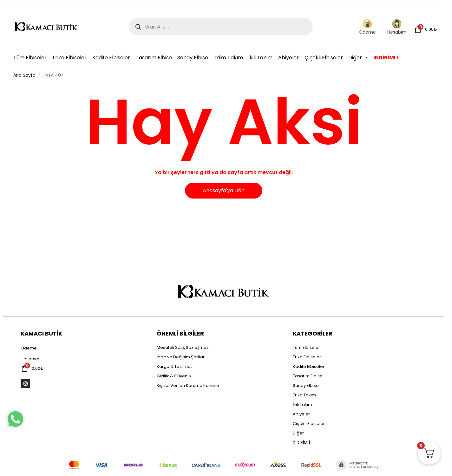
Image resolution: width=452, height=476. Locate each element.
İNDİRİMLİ (301, 443)
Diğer (298, 433)
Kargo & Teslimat (174, 366)
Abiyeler (301, 414)
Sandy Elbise (306, 385)
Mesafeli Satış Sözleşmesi (183, 347)
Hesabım (397, 27)
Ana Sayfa (24, 75)
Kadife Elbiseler (309, 366)
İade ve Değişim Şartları (181, 357)
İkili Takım (302, 404)
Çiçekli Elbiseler (309, 424)
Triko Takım (304, 395)
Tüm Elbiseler (306, 347)
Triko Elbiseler (307, 357)
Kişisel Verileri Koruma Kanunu (188, 385)
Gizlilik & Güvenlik (174, 376)
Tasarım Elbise (308, 376)
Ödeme (367, 27)
